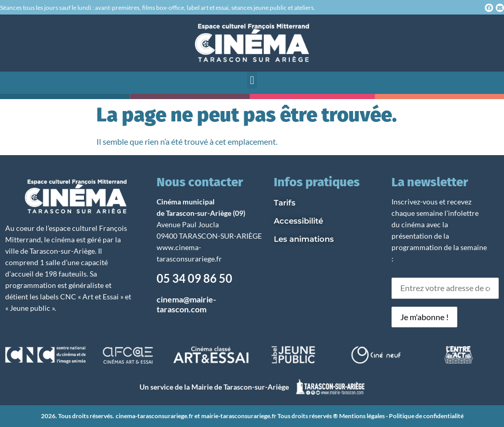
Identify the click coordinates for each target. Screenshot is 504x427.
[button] (252, 80)
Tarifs (285, 203)
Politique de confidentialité (426, 416)
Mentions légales (362, 416)
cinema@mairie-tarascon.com (186, 304)
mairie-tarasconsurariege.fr (239, 416)
